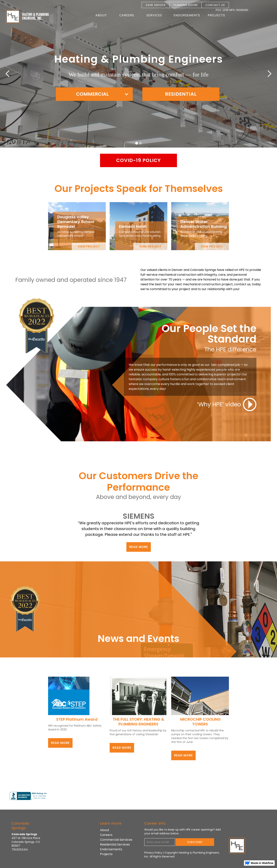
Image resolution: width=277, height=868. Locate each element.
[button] (103, 15)
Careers (106, 835)
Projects (216, 15)
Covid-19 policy (138, 160)
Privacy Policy (154, 853)
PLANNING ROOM (186, 5)
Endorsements (187, 15)
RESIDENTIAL (181, 94)
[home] (25, 17)
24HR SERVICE (156, 5)
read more (139, 547)
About (105, 830)
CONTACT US (215, 5)
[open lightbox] (224, 404)
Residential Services (115, 844)
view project (89, 246)
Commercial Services (116, 840)
